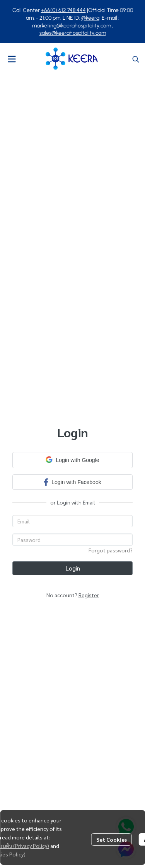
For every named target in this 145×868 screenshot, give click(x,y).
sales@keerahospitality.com (73, 33)
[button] (136, 59)
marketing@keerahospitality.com (72, 26)
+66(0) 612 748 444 (63, 10)
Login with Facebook (72, 482)
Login (73, 568)
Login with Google (72, 460)
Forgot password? (111, 550)
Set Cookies (112, 839)
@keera (90, 18)
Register (89, 595)
